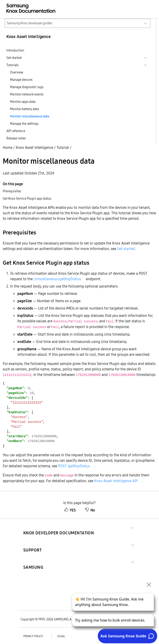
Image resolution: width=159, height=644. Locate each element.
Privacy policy (33, 636)
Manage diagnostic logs (27, 87)
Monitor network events (27, 94)
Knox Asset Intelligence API (116, 481)
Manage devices (21, 80)
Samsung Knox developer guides (29, 23)
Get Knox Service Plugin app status (27, 198)
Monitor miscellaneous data (30, 116)
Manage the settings (24, 124)
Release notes (16, 138)
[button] (59, 527)
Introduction (15, 50)
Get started (126, 249)
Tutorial (63, 147)
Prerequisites (12, 191)
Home (8, 147)
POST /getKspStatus (74, 466)
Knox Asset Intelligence (34, 147)
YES (70, 510)
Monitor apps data (23, 102)
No (90, 510)
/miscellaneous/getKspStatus (57, 279)
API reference (16, 131)
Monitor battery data (24, 109)
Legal (61, 636)
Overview (17, 72)
